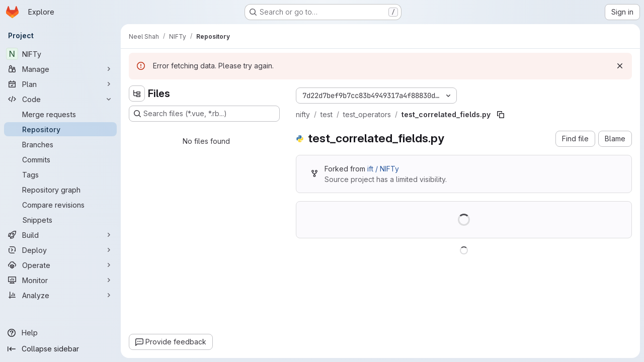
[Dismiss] (620, 66)
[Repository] (60, 129)
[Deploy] (60, 250)
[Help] (60, 333)
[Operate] (60, 265)
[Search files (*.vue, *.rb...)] (204, 114)
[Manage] (60, 69)
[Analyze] (60, 295)
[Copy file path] (501, 115)
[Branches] (60, 144)
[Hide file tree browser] (137, 94)
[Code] (60, 99)
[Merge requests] (60, 114)
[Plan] (60, 84)
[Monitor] (60, 280)
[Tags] (60, 174)
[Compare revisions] (60, 205)
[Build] (60, 235)
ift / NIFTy (383, 169)
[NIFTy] (60, 54)
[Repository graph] (60, 190)
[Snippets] (60, 220)
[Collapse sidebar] (60, 349)
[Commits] (60, 159)
